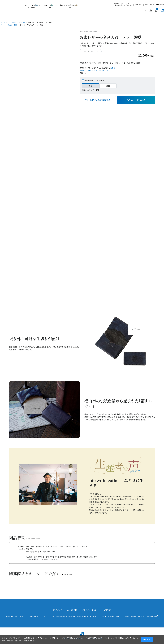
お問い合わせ (160, 5)
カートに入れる (138, 100)
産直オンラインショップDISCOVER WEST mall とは (123, 5)
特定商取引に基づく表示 (15, 616)
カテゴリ (31, 6)
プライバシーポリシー (90, 610)
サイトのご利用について (111, 616)
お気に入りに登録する (100, 100)
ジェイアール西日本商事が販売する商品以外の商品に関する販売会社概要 (70, 616)
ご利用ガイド (138, 5)
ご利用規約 (108, 610)
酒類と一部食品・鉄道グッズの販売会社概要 (141, 616)
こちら (113, 68)
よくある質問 (72, 610)
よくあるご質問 (149, 5)
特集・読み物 (69, 6)
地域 (49, 6)
